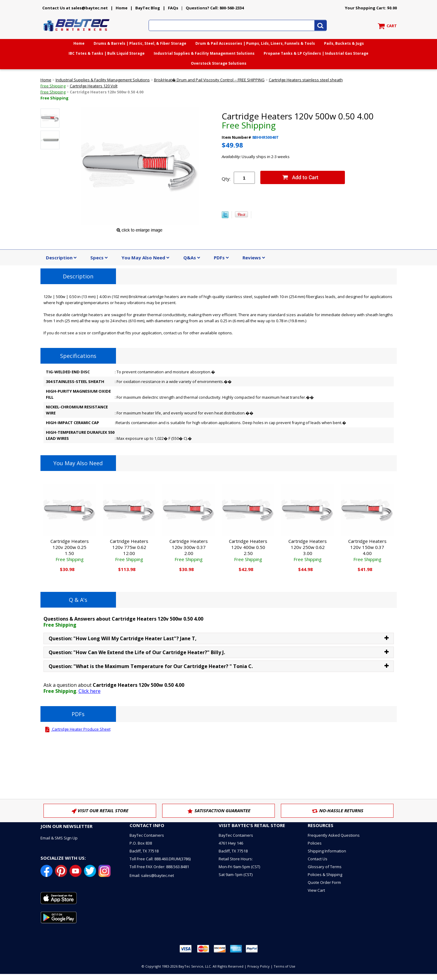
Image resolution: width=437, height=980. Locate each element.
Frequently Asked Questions (334, 835)
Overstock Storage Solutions (219, 63)
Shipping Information (327, 851)
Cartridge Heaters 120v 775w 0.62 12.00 (129, 550)
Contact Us (318, 859)
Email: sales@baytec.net (152, 875)
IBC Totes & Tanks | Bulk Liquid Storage (107, 53)
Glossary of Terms (325, 867)
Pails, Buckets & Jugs (344, 43)
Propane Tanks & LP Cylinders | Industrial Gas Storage (316, 53)
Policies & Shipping (325, 875)
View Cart (316, 890)
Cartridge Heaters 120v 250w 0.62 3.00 (308, 550)
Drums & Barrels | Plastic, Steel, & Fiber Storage (140, 43)
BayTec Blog (148, 8)
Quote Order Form (324, 882)
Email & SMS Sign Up (59, 838)
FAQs (173, 8)
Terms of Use (284, 966)
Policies (315, 843)
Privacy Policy (259, 966)
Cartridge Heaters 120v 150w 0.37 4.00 (367, 550)
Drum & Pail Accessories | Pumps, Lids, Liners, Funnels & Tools (255, 43)
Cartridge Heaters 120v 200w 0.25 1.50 (70, 550)
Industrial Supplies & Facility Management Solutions (204, 53)
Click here (90, 691)
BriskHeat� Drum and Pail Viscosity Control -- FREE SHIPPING (209, 80)
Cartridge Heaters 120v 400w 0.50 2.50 (248, 550)
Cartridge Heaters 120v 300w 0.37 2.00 (189, 550)
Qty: (226, 179)
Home (122, 8)
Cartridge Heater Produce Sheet (77, 729)
